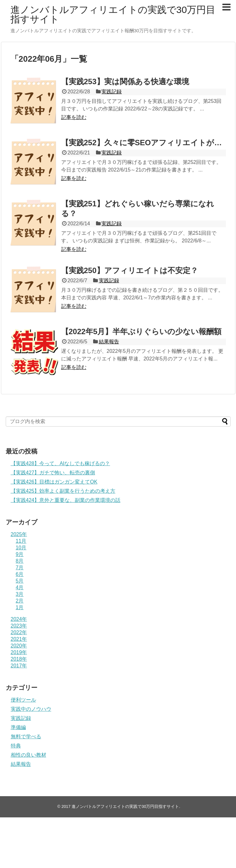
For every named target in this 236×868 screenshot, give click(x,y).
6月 (20, 574)
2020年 (19, 646)
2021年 (19, 639)
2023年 (19, 626)
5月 (20, 581)
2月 (20, 601)
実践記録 (112, 92)
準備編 (18, 727)
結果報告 (109, 342)
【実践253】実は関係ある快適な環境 (125, 81)
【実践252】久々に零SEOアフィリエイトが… (142, 143)
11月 (21, 541)
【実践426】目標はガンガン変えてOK (54, 482)
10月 (21, 548)
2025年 (19, 534)
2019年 (19, 652)
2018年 (19, 659)
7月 (20, 568)
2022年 (19, 632)
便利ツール (23, 700)
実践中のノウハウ (31, 709)
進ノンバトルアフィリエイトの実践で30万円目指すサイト (113, 14)
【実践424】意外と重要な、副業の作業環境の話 (66, 500)
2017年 (19, 666)
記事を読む (74, 117)
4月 (20, 587)
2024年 (19, 619)
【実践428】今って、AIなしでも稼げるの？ (61, 463)
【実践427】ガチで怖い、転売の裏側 (53, 473)
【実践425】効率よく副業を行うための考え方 (63, 491)
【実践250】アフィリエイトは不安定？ (130, 270)
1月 (20, 607)
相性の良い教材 (29, 755)
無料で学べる (26, 737)
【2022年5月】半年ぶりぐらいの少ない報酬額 (141, 331)
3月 (20, 594)
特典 (16, 746)
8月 (20, 561)
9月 (20, 554)
